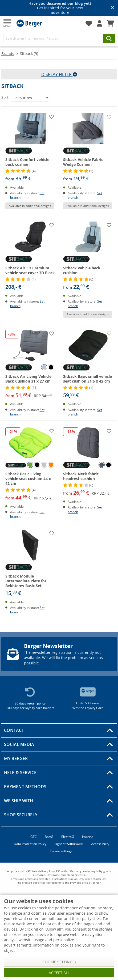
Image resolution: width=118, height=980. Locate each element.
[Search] (53, 38)
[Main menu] (8, 23)
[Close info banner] (113, 8)
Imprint (87, 837)
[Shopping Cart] (110, 23)
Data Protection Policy (30, 844)
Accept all (59, 973)
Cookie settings (61, 851)
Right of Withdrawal (69, 844)
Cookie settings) (59, 962)
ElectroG (68, 837)
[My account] (99, 23)
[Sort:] (30, 98)
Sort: (5, 97)
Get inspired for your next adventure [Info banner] (60, 8)
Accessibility (100, 844)
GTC (34, 837)
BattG (49, 837)
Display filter (59, 74)
